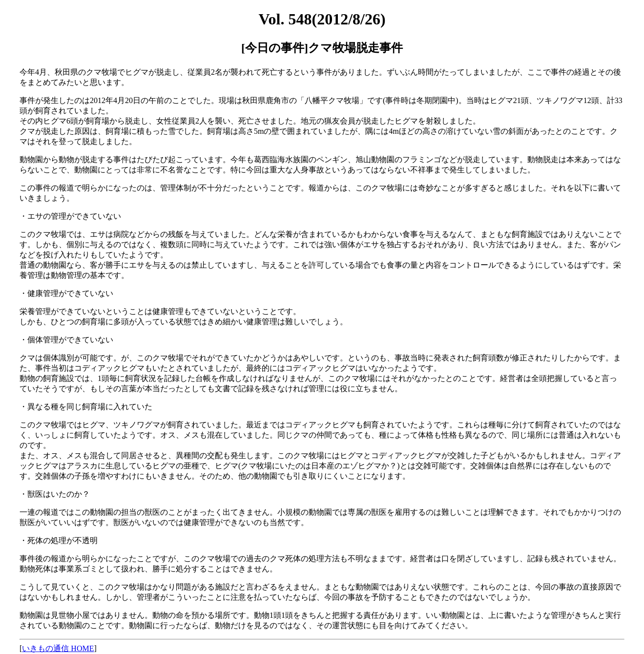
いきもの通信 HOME (58, 648)
